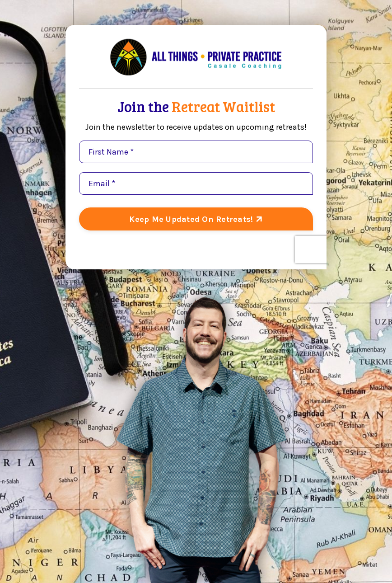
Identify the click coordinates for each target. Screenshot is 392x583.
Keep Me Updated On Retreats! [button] (192, 219)
